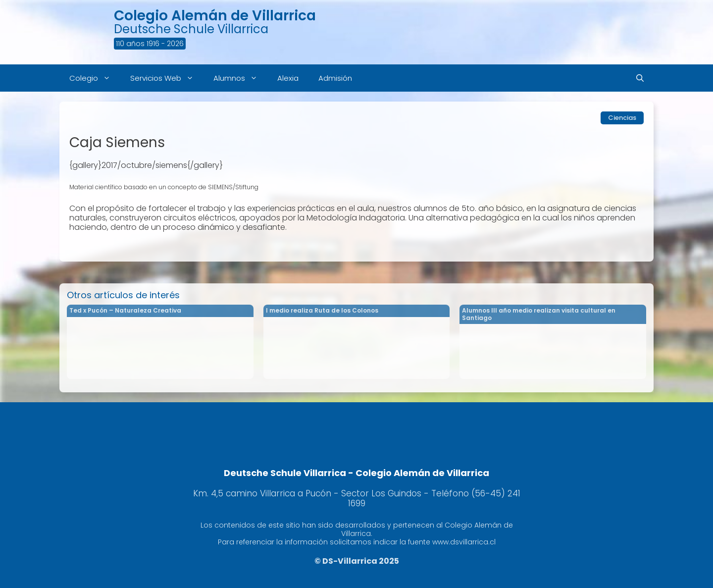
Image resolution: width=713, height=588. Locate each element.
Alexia (288, 78)
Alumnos (240, 78)
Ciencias (622, 118)
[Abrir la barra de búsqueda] (640, 78)
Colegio (95, 78)
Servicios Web (167, 78)
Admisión (335, 78)
